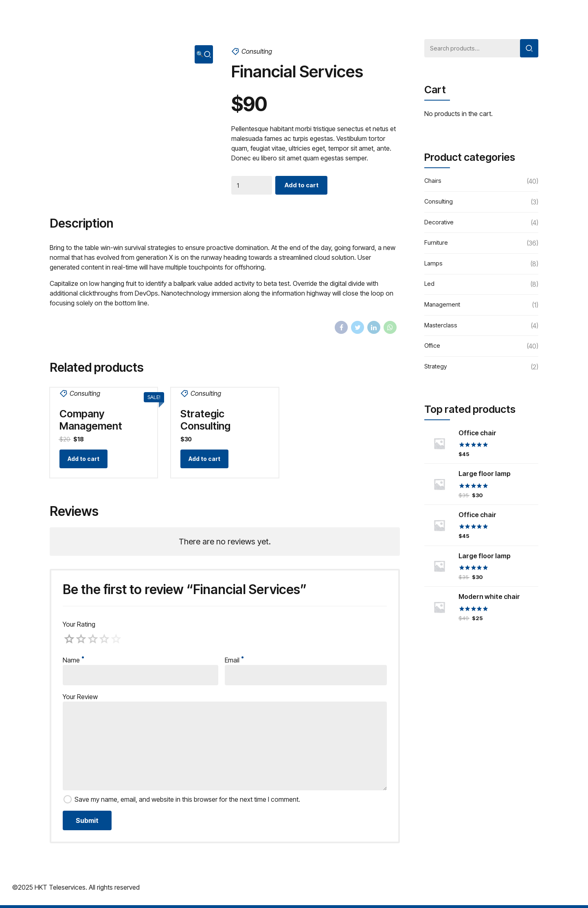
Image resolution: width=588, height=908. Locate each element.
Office (433, 348)
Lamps (434, 265)
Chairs (433, 183)
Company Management (92, 420)
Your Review (80, 700)
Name (73, 663)
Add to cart (304, 186)
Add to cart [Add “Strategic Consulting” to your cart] (205, 461)
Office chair (477, 434)
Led (430, 286)
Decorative (440, 224)
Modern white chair (489, 599)
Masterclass (442, 327)
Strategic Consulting (206, 420)
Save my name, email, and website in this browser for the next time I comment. (187, 802)
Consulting (257, 51)
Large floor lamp (485, 476)
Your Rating (79, 627)
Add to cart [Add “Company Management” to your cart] (84, 461)
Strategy (437, 368)
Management (443, 307)
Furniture (436, 245)
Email (234, 663)
